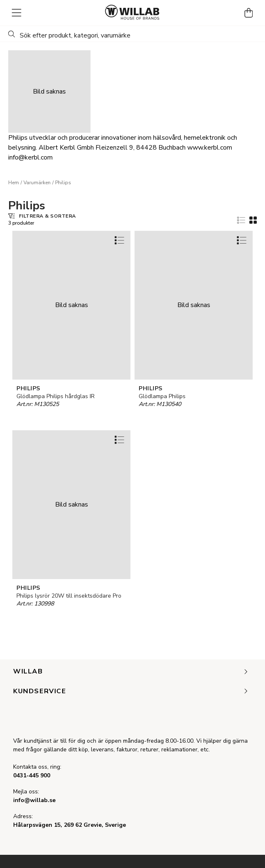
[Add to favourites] (119, 240)
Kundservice (131, 692)
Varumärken (37, 183)
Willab (131, 672)
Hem (14, 183)
